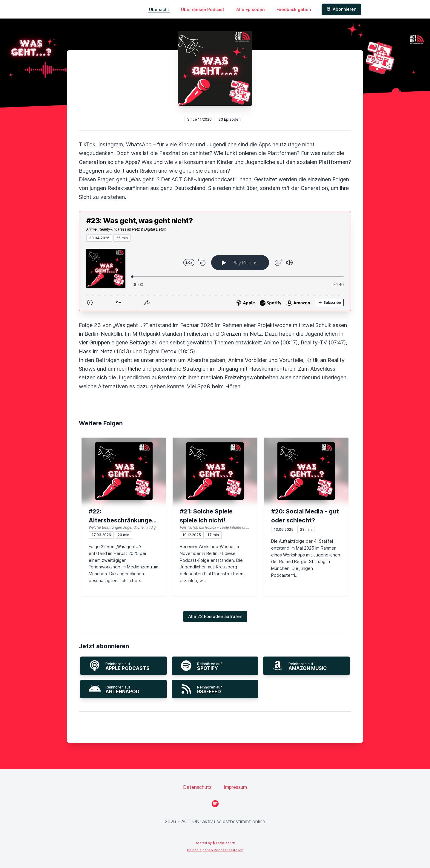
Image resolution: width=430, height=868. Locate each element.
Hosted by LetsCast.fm (215, 843)
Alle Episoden (250, 9)
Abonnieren (341, 9)
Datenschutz (197, 787)
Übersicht (159, 9)
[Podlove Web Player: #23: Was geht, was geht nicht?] (215, 276)
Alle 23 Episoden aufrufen (215, 616)
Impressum (235, 787)
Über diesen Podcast (203, 9)
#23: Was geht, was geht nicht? (139, 221)
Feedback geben (294, 9)
